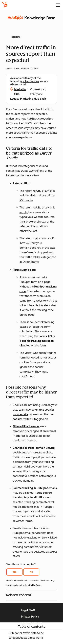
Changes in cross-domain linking (34, 448)
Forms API (45, 336)
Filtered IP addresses (26, 426)
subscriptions (31, 81)
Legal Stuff (28, 610)
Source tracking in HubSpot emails (35, 488)
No (31, 572)
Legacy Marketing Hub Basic (28, 99)
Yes (15, 572)
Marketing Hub (21, 92)
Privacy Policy (30, 617)
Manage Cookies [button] (32, 623)
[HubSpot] (5, 5)
